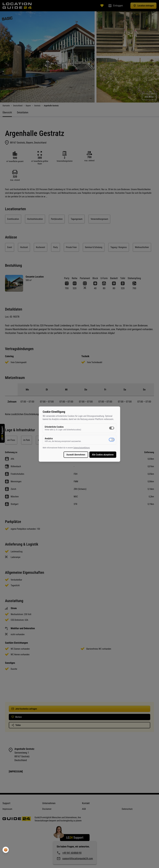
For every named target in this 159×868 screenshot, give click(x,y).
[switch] (111, 428)
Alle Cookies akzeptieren (102, 455)
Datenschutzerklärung (82, 448)
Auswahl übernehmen (75, 455)
